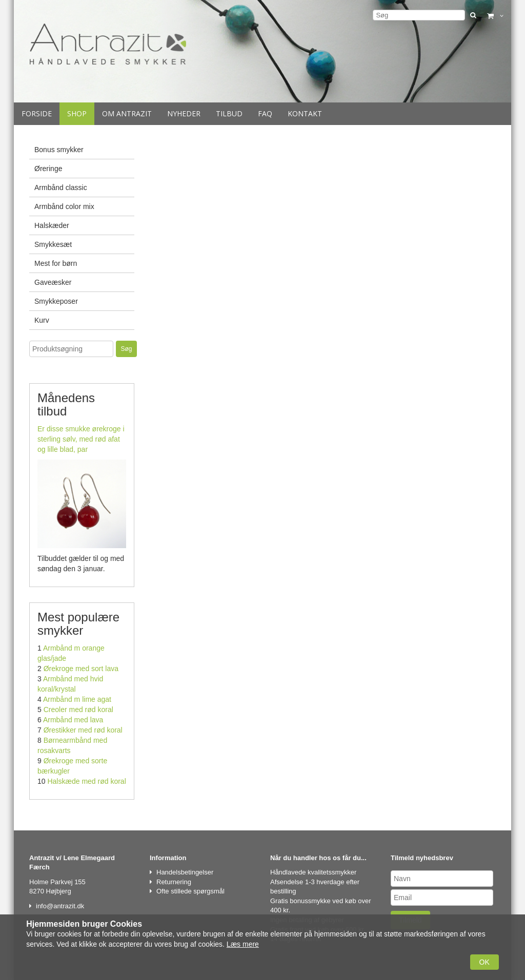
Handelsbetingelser (185, 872)
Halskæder (52, 225)
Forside (37, 113)
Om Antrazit (127, 113)
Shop (77, 113)
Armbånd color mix (64, 206)
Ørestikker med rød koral (83, 730)
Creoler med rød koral (78, 710)
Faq (265, 113)
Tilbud (229, 113)
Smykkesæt (53, 244)
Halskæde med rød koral (86, 781)
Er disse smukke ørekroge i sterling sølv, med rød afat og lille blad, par (81, 439)
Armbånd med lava (73, 720)
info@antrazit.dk (60, 906)
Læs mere (243, 944)
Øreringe (48, 169)
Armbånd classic (61, 187)
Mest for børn (56, 263)
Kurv (42, 320)
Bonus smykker (59, 150)
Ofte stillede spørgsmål (190, 891)
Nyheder (184, 113)
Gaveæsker (53, 282)
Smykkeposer (56, 301)
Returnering (174, 882)
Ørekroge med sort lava (81, 669)
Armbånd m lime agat (77, 699)
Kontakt (305, 113)
